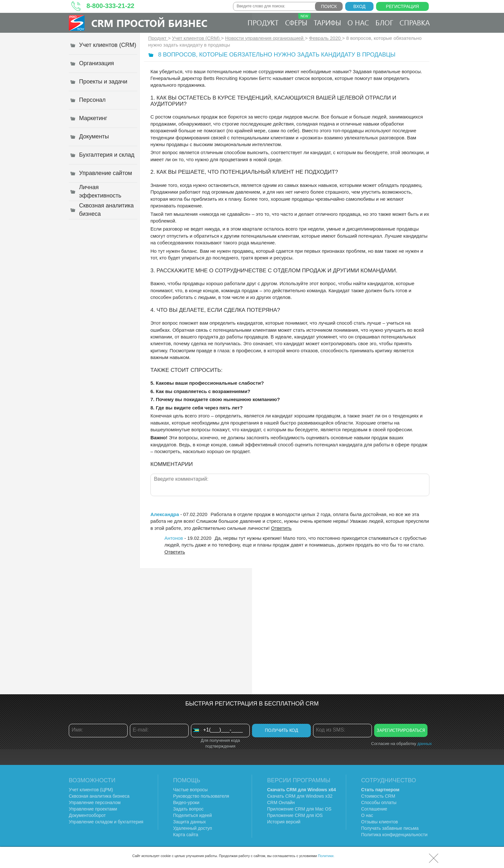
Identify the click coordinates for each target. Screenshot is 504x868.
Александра (165, 514)
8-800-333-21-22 (110, 6)
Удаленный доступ (193, 828)
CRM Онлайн (281, 802)
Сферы (298, 20)
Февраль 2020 (325, 38)
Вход (359, 6)
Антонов (174, 538)
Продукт (263, 22)
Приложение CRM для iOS (295, 815)
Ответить (281, 528)
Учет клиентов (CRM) (196, 38)
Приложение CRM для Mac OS (299, 809)
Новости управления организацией (265, 38)
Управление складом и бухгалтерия (106, 822)
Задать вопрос (189, 809)
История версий (284, 822)
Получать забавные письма (390, 828)
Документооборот (87, 815)
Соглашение (374, 809)
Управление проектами (93, 809)
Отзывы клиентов (380, 822)
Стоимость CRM (378, 796)
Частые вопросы (191, 790)
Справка (415, 22)
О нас (358, 22)
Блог (384, 22)
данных (424, 744)
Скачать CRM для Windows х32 (300, 796)
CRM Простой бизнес (149, 23)
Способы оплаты (379, 802)
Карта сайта (186, 835)
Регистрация (403, 6)
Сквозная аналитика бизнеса (99, 796)
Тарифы (327, 22)
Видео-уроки (186, 802)
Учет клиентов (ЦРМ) (91, 790)
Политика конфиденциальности (395, 835)
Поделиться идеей (193, 815)
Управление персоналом (95, 802)
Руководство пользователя (201, 796)
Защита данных (190, 822)
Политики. (326, 856)
